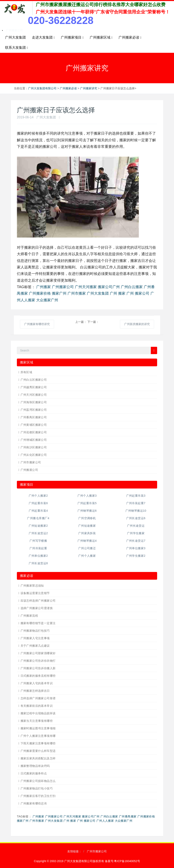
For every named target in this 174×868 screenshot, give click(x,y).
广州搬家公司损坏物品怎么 (38, 781)
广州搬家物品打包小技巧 (37, 788)
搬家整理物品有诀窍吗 (35, 766)
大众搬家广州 (47, 300)
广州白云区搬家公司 (34, 380)
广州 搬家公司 (138, 293)
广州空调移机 (87, 518)
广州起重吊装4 (38, 511)
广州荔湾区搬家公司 (34, 410)
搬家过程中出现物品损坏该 (38, 713)
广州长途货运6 (136, 518)
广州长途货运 (136, 526)
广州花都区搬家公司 (34, 432)
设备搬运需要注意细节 (35, 593)
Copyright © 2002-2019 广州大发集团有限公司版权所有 (69, 861)
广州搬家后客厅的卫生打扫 (38, 796)
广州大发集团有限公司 (42, 88)
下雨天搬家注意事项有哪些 (38, 743)
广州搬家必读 (68, 88)
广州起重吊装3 (136, 496)
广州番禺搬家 (128, 816)
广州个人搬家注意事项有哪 (38, 736)
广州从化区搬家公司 (34, 455)
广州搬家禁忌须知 (32, 586)
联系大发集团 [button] (16, 48)
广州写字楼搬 (38, 541)
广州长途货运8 (38, 563)
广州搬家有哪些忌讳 (34, 803)
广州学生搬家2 (136, 556)
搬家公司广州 (109, 287)
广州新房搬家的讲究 (137, 324)
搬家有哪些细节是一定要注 (38, 623)
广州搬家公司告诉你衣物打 (38, 661)
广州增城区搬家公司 (34, 440)
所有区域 (26, 372)
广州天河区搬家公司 (34, 395)
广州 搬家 (118, 293)
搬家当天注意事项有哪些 (37, 721)
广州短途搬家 (87, 526)
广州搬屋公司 (29, 470)
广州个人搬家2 (38, 496)
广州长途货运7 (136, 541)
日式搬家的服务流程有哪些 (38, 676)
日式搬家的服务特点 (34, 773)
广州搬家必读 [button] (130, 38)
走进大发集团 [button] (43, 38)
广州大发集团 (15, 37)
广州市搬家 (77, 293)
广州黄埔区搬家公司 (34, 425)
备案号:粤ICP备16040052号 (123, 861)
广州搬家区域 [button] (101, 38)
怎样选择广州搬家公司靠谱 (38, 698)
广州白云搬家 (132, 287)
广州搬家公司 (14, 30)
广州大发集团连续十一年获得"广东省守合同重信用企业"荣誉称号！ (103, 12)
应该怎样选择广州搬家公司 (38, 601)
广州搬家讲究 (89, 88)
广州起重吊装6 (38, 503)
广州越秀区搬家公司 (34, 387)
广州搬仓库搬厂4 (38, 518)
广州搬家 (43, 287)
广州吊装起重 (38, 548)
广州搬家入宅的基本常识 (37, 683)
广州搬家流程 (29, 616)
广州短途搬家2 (38, 526)
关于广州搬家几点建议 (35, 646)
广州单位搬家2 (38, 556)
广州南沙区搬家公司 (34, 447)
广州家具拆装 (87, 533)
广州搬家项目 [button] (72, 38)
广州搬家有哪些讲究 (37, 324)
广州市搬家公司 (31, 462)
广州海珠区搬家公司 (34, 402)
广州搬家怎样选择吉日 (35, 691)
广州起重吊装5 (87, 503)
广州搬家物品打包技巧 (35, 631)
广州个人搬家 (87, 556)
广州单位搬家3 (136, 548)
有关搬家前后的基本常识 (37, 706)
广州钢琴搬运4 (87, 541)
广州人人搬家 (105, 821)
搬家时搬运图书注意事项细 (38, 728)
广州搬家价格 (40, 293)
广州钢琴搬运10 (136, 511)
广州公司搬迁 (87, 548)
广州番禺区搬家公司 (34, 417)
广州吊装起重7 (136, 503)
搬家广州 (59, 293)
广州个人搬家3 (87, 496)
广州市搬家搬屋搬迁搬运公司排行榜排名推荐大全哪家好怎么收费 (101, 5)
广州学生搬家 (136, 533)
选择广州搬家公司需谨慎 (37, 608)
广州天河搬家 (86, 287)
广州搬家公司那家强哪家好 (38, 653)
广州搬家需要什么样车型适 (38, 751)
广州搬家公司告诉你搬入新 (38, 668)
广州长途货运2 (38, 533)
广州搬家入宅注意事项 (35, 638)
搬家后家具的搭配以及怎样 (38, 758)
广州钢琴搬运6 (87, 511)
